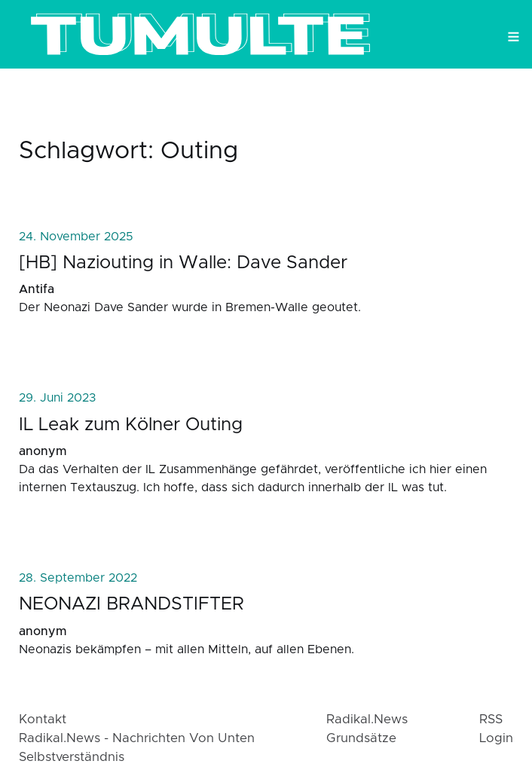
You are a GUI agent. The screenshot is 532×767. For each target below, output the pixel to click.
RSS (491, 720)
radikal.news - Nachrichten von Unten (137, 738)
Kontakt (43, 720)
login (496, 738)
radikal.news (367, 720)
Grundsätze (361, 738)
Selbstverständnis (72, 757)
